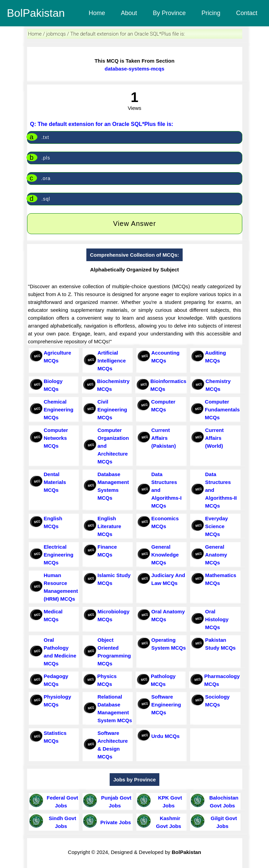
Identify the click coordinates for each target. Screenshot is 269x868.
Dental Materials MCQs (55, 482)
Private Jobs (114, 822)
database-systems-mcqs (134, 69)
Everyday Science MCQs (217, 526)
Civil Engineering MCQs (112, 410)
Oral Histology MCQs (217, 619)
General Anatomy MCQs (216, 555)
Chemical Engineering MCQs (59, 410)
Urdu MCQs (166, 736)
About (129, 13)
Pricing (211, 13)
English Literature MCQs (109, 526)
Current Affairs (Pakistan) (164, 438)
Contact (247, 13)
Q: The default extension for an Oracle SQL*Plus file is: (102, 124)
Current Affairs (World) (215, 438)
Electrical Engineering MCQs (59, 555)
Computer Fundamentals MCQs (222, 410)
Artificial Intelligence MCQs (112, 361)
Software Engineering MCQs (166, 705)
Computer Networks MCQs (56, 438)
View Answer (134, 224)
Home (97, 13)
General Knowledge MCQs (165, 555)
